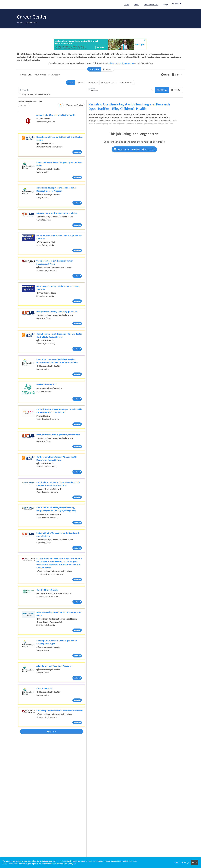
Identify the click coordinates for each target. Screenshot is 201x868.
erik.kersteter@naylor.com (121, 63)
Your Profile (40, 75)
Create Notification (74, 105)
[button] (175, 90)
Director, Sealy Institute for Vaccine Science (57, 213)
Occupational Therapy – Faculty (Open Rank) (57, 312)
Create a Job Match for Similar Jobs (134, 149)
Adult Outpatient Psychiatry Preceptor (54, 666)
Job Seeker (94, 69)
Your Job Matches (109, 83)
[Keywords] (53, 90)
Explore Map (92, 83)
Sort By (23, 105)
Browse (80, 83)
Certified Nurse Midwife (47, 590)
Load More (52, 732)
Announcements (151, 5)
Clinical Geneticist (45, 688)
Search (71, 83)
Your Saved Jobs (127, 83)
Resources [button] (53, 75)
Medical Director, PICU (47, 385)
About (137, 5)
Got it (195, 863)
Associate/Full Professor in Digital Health (56, 115)
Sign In (177, 75)
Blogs (166, 5)
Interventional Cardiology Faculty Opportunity (58, 435)
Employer (107, 69)
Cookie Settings (182, 863)
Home (127, 5)
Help (165, 75)
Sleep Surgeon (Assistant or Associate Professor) (60, 711)
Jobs (30, 75)
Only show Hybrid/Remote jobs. (37, 94)
